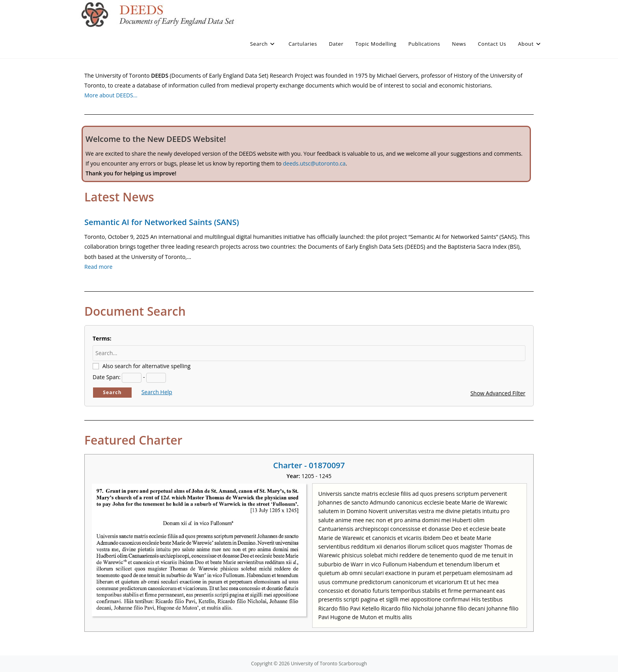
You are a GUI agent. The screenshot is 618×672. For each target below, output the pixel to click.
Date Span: (107, 377)
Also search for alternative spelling (147, 366)
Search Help (157, 392)
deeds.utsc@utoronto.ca (314, 163)
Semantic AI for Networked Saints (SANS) (162, 222)
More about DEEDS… (111, 95)
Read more (98, 267)
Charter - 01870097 (309, 465)
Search (112, 392)
